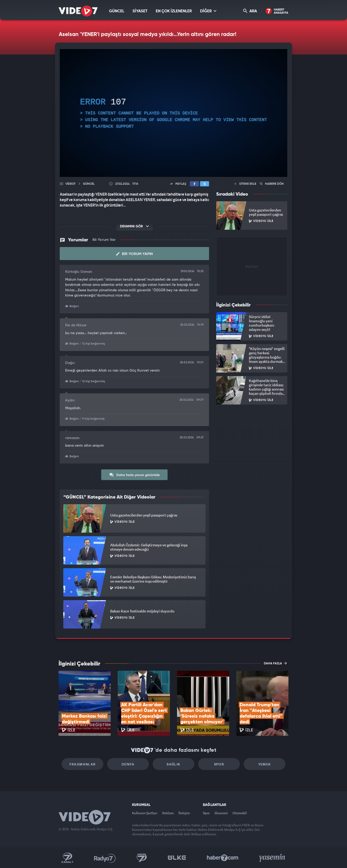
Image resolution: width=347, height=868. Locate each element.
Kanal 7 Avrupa (142, 858)
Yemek (265, 764)
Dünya (128, 764)
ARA (250, 11)
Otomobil (240, 813)
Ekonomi (221, 813)
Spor (219, 764)
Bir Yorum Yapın (135, 254)
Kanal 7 (67, 858)
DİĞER (208, 11)
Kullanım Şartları (145, 813)
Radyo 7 (105, 858)
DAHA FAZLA (275, 663)
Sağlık (173, 764)
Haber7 (223, 858)
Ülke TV (177, 858)
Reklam (168, 813)
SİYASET (140, 11)
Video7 (70, 184)
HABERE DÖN (272, 184)
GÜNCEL (117, 11)
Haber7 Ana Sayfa (277, 11)
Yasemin (273, 858)
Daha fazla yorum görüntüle (135, 475)
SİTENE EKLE (245, 184)
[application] (173, 113)
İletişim (184, 813)
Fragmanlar (83, 764)
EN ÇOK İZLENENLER (174, 11)
